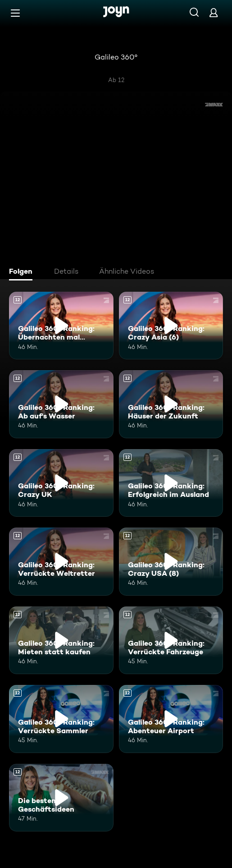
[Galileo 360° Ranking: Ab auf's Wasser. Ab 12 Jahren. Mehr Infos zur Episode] (61, 404)
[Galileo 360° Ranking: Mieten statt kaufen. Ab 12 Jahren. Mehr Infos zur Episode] (61, 640)
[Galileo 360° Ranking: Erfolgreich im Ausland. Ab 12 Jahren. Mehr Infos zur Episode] (171, 483)
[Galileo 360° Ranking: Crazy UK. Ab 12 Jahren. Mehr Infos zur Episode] (61, 483)
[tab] (23, 272)
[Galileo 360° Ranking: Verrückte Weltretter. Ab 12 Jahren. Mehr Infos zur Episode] (61, 561)
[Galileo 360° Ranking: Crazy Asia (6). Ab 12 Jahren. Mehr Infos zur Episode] (171, 326)
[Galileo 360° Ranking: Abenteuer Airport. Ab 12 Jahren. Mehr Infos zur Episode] (171, 719)
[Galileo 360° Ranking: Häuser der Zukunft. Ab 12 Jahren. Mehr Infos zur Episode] (171, 404)
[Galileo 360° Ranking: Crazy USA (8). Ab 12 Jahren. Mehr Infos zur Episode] (171, 561)
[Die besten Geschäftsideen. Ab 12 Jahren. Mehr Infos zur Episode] (61, 798)
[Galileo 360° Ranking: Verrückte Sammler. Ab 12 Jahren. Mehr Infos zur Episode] (61, 719)
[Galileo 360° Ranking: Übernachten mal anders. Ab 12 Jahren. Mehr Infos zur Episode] (61, 326)
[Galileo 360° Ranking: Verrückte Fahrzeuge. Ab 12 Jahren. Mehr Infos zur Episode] (171, 640)
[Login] (214, 12)
